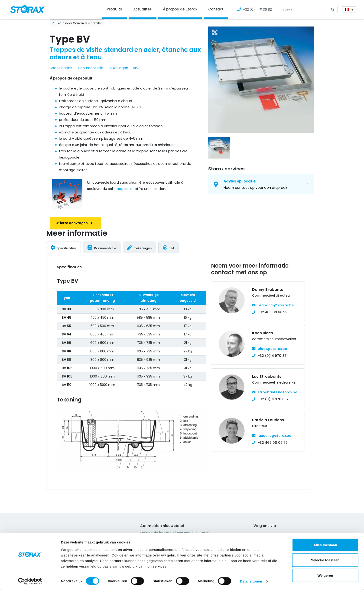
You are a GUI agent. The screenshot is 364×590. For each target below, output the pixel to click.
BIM (136, 68)
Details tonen (251, 581)
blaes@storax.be (272, 349)
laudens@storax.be (274, 436)
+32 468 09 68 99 (273, 312)
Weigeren (325, 575)
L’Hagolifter (124, 189)
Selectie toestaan (325, 560)
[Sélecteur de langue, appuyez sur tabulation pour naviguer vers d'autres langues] (349, 10)
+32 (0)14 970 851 (273, 356)
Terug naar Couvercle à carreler (77, 23)
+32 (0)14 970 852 (273, 399)
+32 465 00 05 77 (273, 443)
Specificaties (61, 68)
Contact (216, 9)
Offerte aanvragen (75, 223)
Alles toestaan (325, 544)
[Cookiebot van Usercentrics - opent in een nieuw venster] (30, 581)
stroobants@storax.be (277, 392)
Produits (114, 9)
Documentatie (91, 68)
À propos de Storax (180, 9)
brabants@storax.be (276, 305)
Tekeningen (118, 68)
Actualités (143, 9)
